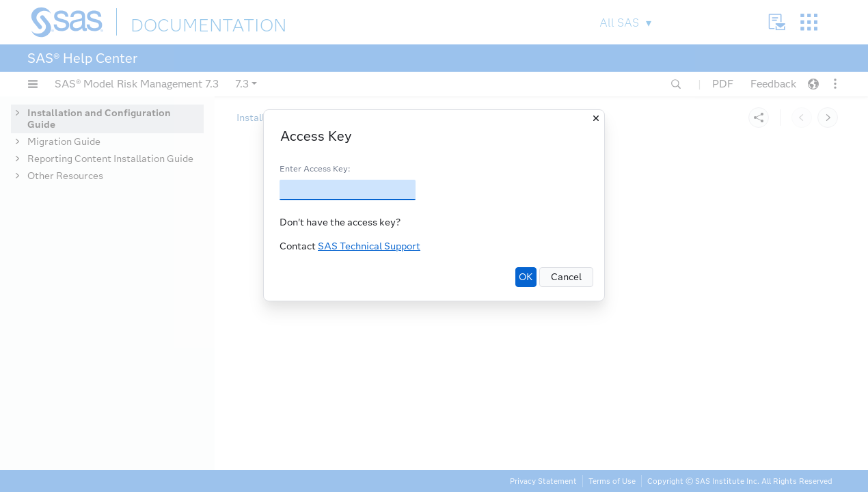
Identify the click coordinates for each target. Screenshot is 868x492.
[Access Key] (348, 190)
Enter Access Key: (315, 168)
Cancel (566, 277)
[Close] (596, 118)
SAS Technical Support (369, 246)
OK (526, 277)
